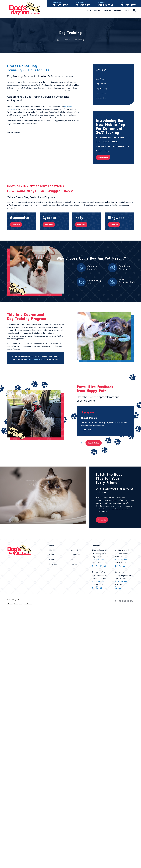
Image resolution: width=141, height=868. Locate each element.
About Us (75, 550)
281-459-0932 (60, 5)
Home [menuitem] (89, 10)
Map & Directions (98, 559)
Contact (74, 564)
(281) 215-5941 (98, 584)
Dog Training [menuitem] (101, 93)
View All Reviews (94, 443)
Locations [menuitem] (117, 10)
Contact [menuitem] (127, 10)
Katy (73, 559)
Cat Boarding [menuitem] (101, 98)
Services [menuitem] (108, 10)
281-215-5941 (106, 5)
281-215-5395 (83, 5)
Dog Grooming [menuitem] (101, 88)
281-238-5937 (128, 5)
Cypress (52, 559)
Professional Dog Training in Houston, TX (28, 68)
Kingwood (11, 109)
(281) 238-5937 (120, 584)
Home (52, 550)
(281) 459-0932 (98, 562)
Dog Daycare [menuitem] (101, 84)
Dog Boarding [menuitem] (101, 79)
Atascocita (68, 106)
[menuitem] (10, 604)
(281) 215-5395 (120, 562)
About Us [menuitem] (98, 10)
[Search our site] (134, 10)
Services (52, 555)
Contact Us (102, 520)
